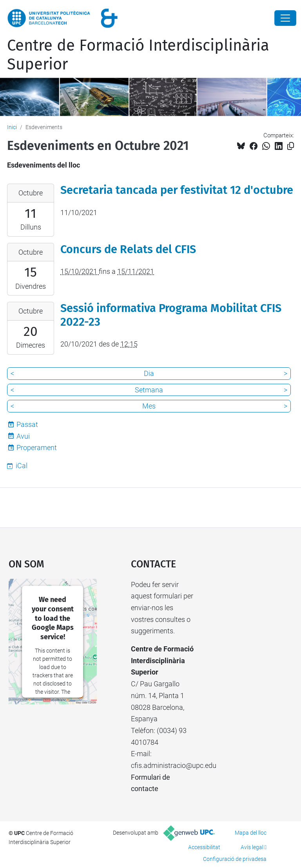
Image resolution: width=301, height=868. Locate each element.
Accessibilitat (204, 847)
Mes (149, 406)
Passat (27, 424)
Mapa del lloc (251, 833)
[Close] (285, 18)
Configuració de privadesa (235, 859)
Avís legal (252, 847)
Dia (149, 373)
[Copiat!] (291, 146)
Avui (23, 436)
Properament (37, 448)
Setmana (149, 390)
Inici (12, 127)
